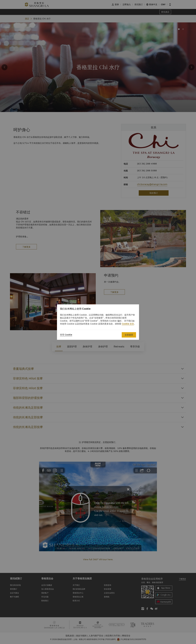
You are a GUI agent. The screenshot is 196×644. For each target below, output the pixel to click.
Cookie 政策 (128, 324)
